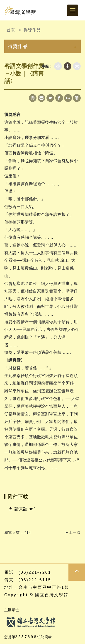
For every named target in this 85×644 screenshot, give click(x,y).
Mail (41, 98)
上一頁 (75, 532)
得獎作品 (32, 30)
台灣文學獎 (20, 10)
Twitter (50, 98)
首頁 (11, 30)
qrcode (77, 98)
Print (33, 98)
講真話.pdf (25, 509)
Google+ (68, 98)
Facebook (59, 98)
